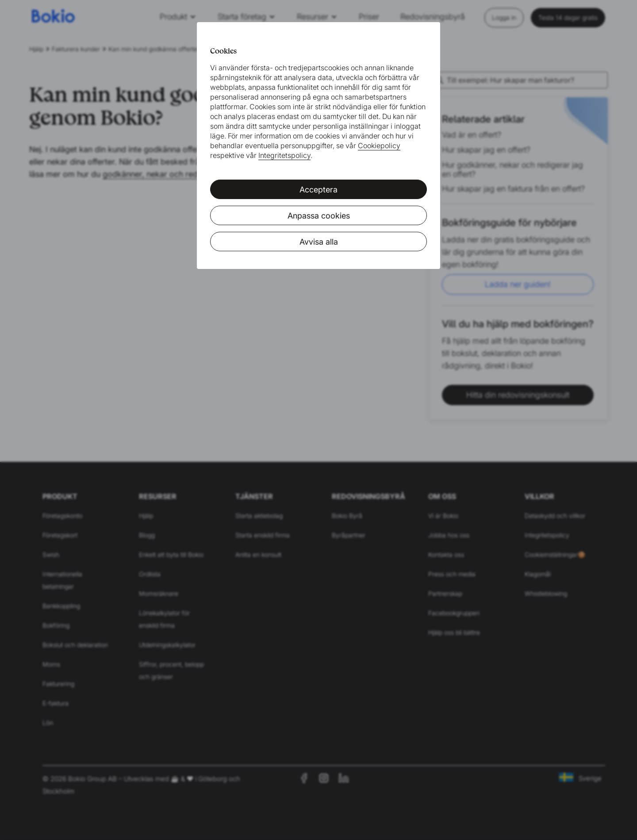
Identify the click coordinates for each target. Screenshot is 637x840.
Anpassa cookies (319, 216)
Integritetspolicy (284, 155)
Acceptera (318, 190)
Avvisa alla (319, 242)
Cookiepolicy (379, 146)
